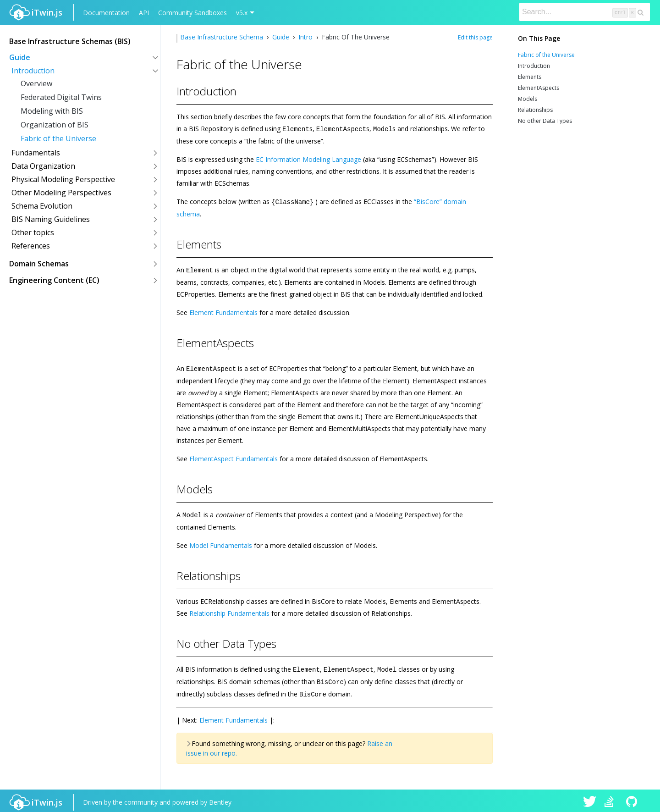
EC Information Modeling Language (308, 159)
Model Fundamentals (221, 543)
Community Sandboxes (192, 13)
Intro (305, 37)
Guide (281, 37)
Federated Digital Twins (61, 97)
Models (528, 99)
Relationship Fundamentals (229, 611)
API (144, 13)
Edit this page (475, 37)
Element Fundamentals (223, 311)
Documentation (106, 13)
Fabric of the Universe (58, 138)
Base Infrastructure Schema (223, 37)
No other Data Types (545, 121)
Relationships (535, 110)
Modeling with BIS (52, 111)
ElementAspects (539, 88)
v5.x (242, 13)
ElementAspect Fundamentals (234, 457)
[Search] (585, 12)
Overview (36, 83)
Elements (530, 77)
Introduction (534, 66)
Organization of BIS (55, 125)
